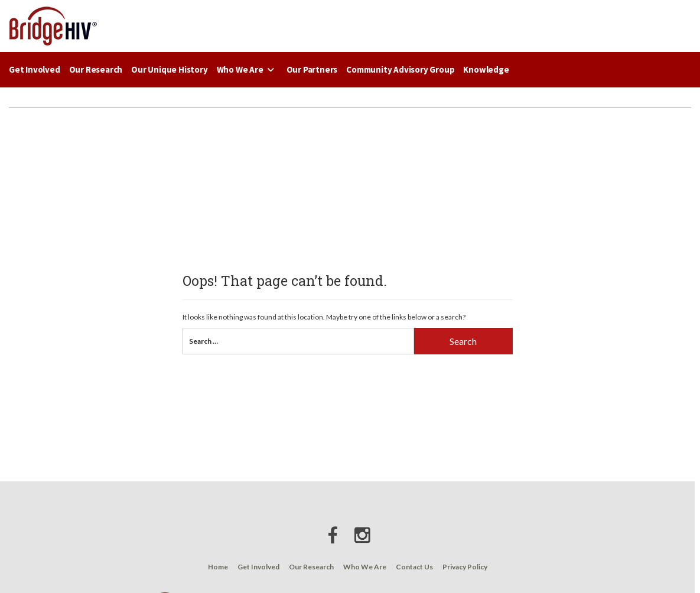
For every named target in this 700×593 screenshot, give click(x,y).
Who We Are (247, 69)
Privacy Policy (465, 567)
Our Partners (312, 69)
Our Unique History (169, 69)
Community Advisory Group (400, 69)
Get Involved (35, 69)
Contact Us (414, 567)
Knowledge (486, 69)
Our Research (96, 69)
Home (218, 567)
